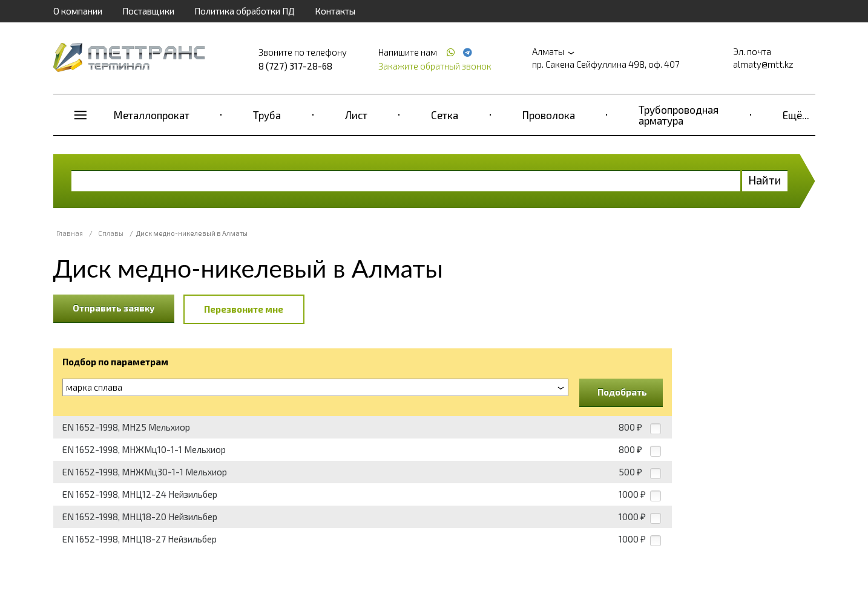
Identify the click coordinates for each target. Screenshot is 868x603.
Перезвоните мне (244, 309)
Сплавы (111, 233)
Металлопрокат (152, 115)
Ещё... (796, 115)
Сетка (445, 115)
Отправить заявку (114, 308)
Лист (356, 115)
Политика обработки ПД (245, 11)
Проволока (549, 115)
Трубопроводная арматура (679, 115)
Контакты (335, 11)
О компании (78, 11)
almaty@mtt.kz (763, 64)
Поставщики (148, 11)
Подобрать (622, 392)
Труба (267, 115)
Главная (70, 233)
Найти (765, 180)
